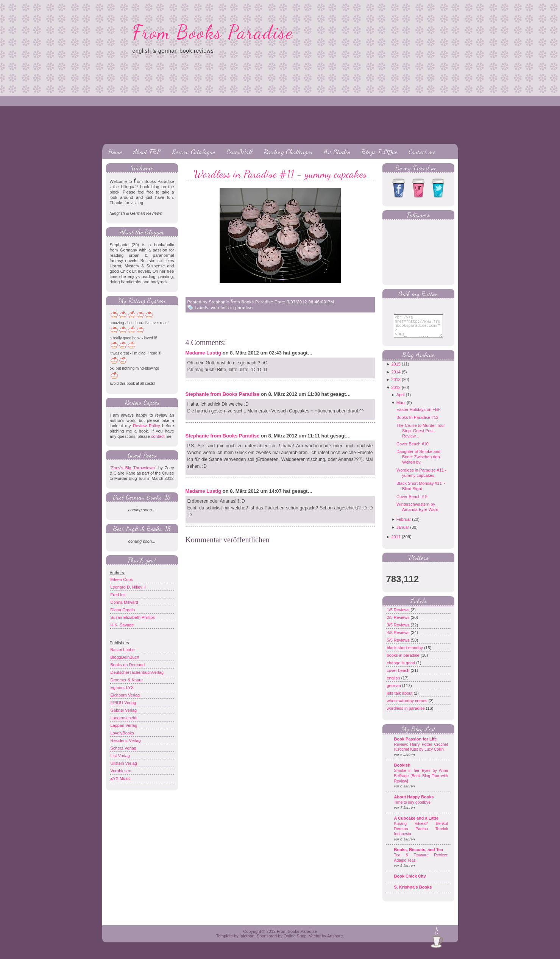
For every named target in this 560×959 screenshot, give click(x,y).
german (395, 691)
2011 (396, 542)
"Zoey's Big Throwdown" (133, 468)
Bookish (402, 771)
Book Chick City (410, 882)
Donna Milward (124, 602)
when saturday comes (408, 706)
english (394, 684)
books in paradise (404, 661)
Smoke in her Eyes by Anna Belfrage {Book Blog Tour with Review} (421, 781)
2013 (396, 385)
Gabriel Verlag (124, 710)
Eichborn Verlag (125, 695)
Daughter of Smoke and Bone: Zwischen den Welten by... (418, 462)
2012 (396, 393)
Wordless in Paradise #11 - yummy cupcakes (280, 174)
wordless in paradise (232, 308)
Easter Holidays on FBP (419, 415)
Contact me (422, 152)
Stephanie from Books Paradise (223, 394)
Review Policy (146, 426)
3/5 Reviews (399, 631)
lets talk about (400, 699)
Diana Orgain (123, 610)
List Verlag (120, 756)
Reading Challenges (288, 152)
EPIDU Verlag (123, 703)
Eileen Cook (122, 579)
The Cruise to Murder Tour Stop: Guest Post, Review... (421, 436)
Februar (404, 525)
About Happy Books (414, 803)
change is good (402, 668)
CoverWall (239, 152)
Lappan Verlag (124, 725)
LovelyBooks (122, 733)
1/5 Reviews (399, 615)
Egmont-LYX (122, 687)
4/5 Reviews (399, 638)
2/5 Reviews (399, 623)
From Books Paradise (213, 32)
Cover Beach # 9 (412, 502)
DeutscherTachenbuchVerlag (137, 672)
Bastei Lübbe (123, 650)
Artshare (335, 942)
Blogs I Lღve (379, 152)
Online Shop (295, 942)
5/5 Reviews (399, 646)
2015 (396, 370)
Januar (403, 533)
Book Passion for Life (416, 745)
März (401, 408)
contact (158, 436)
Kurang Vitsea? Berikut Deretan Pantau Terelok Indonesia (421, 834)
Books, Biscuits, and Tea (419, 855)
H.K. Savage (122, 625)
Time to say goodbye (413, 808)
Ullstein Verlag (124, 763)
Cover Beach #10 (413, 450)
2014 (396, 378)
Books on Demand (128, 665)
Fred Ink (118, 595)
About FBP (147, 152)
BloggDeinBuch (125, 657)
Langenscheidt (124, 718)
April (401, 400)
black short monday (406, 653)
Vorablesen (121, 771)
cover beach (399, 676)
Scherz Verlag (123, 748)
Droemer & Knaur (127, 680)
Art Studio (337, 152)
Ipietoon (247, 942)
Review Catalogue (193, 152)
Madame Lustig (204, 353)
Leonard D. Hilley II (128, 587)
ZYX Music (121, 778)
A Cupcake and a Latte (416, 824)
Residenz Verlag (126, 740)
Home (115, 152)
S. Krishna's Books (413, 893)
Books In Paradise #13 (417, 423)
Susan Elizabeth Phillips (133, 617)
